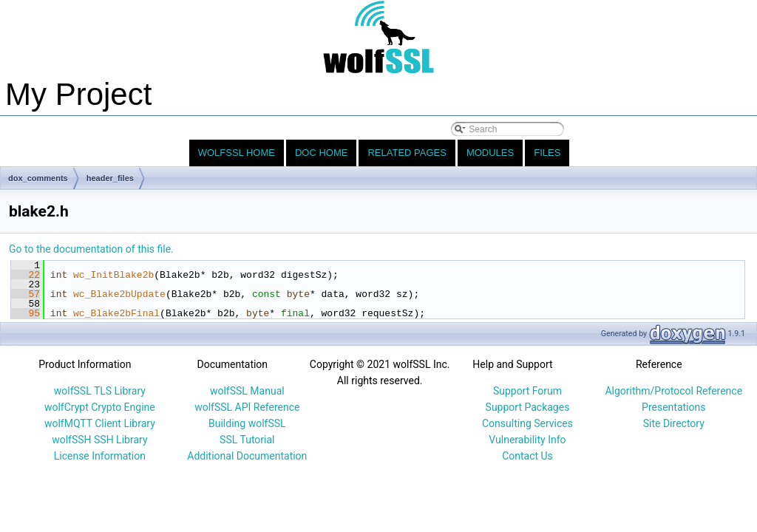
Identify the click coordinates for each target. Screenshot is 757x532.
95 (26, 313)
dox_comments (38, 178)
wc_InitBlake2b (113, 275)
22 (26, 275)
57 (26, 294)
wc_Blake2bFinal (116, 313)
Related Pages (407, 153)
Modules (490, 153)
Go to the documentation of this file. (91, 249)
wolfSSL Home (237, 153)
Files (547, 153)
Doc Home (322, 153)
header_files (110, 178)
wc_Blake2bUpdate (119, 294)
